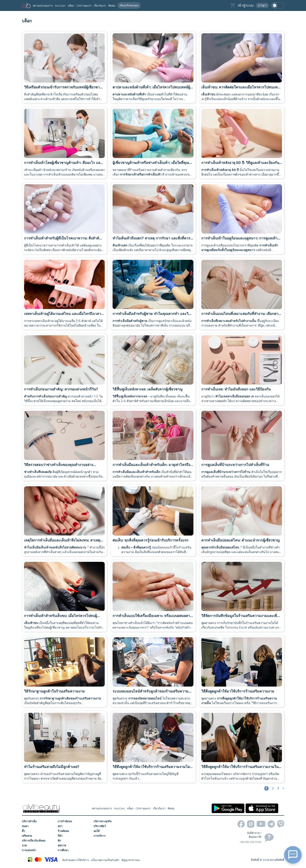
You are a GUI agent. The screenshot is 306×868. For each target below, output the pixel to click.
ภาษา (262, 5)
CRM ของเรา (84, 6)
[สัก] (74, 841)
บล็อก (71, 6)
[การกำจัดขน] (74, 821)
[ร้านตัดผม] (74, 831)
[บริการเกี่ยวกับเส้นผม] (38, 841)
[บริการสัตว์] (110, 826)
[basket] (233, 6)
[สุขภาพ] (74, 845)
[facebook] (241, 824)
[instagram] (251, 824)
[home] (26, 5)
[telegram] (271, 824)
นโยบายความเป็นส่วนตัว (105, 860)
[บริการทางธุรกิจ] (110, 821)
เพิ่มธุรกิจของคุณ (129, 5)
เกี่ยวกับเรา (100, 6)
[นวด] (38, 845)
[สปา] (74, 826)
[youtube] (261, 824)
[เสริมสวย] (38, 836)
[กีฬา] (74, 836)
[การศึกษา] (74, 850)
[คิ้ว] (38, 831)
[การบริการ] (110, 836)
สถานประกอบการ (43, 6)
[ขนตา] (38, 826)
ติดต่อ (112, 6)
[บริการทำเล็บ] (38, 821)
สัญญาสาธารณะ (131, 860)
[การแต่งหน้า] (38, 850)
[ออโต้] (110, 831)
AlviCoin (60, 6)
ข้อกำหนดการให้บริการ (76, 860)
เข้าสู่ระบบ (246, 5)
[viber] (281, 824)
